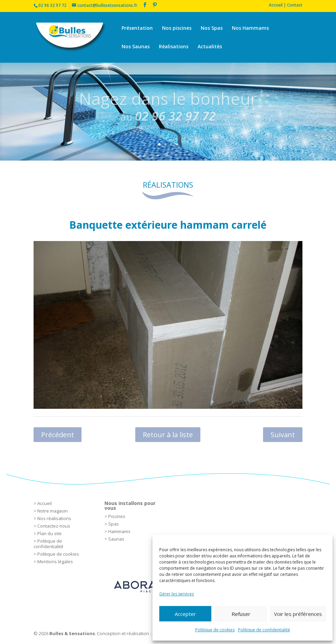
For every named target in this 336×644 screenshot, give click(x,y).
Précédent (58, 435)
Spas (114, 524)
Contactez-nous (54, 526)
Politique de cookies (215, 630)
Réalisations (174, 47)
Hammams (119, 531)
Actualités (210, 47)
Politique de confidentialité (264, 630)
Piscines (117, 516)
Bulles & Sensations (72, 633)
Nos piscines (177, 28)
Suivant (283, 435)
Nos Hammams (250, 28)
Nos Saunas (136, 47)
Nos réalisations (54, 518)
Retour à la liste (168, 435)
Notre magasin (53, 511)
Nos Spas (212, 28)
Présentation (137, 28)
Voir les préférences (298, 614)
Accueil (45, 503)
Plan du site (49, 533)
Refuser (241, 614)
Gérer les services (177, 594)
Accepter (185, 614)
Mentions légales (55, 561)
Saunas (116, 539)
